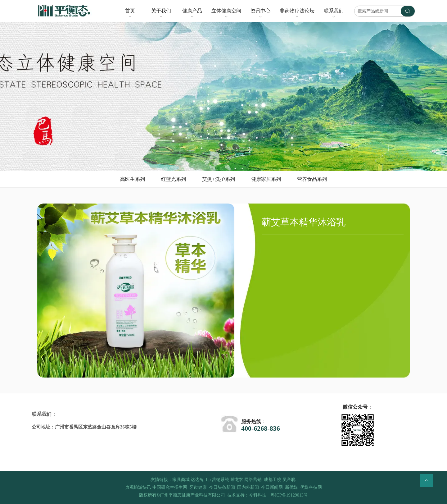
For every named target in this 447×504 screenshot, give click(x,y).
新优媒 (291, 487)
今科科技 (258, 495)
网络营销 (253, 480)
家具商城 (181, 480)
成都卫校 (273, 480)
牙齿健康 (198, 487)
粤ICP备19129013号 (289, 495)
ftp (208, 480)
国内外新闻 (248, 487)
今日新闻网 (272, 487)
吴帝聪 (289, 480)
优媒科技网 (311, 487)
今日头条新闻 (222, 487)
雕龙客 (237, 480)
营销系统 (220, 480)
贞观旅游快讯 (138, 487)
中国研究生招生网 (170, 487)
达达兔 (197, 480)
